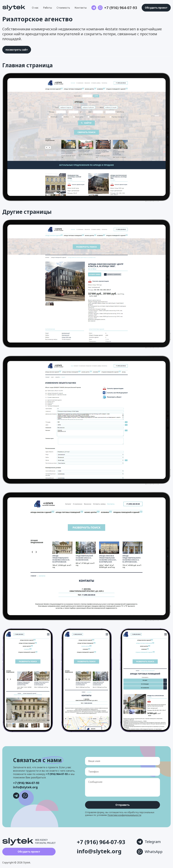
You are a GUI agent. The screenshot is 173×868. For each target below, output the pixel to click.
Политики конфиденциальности (124, 815)
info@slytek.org (25, 787)
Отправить (122, 805)
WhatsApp (150, 852)
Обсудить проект (29, 852)
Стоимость (63, 8)
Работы (48, 8)
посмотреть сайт (17, 50)
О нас (35, 8)
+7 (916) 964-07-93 (121, 8)
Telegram (149, 842)
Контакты (81, 8)
